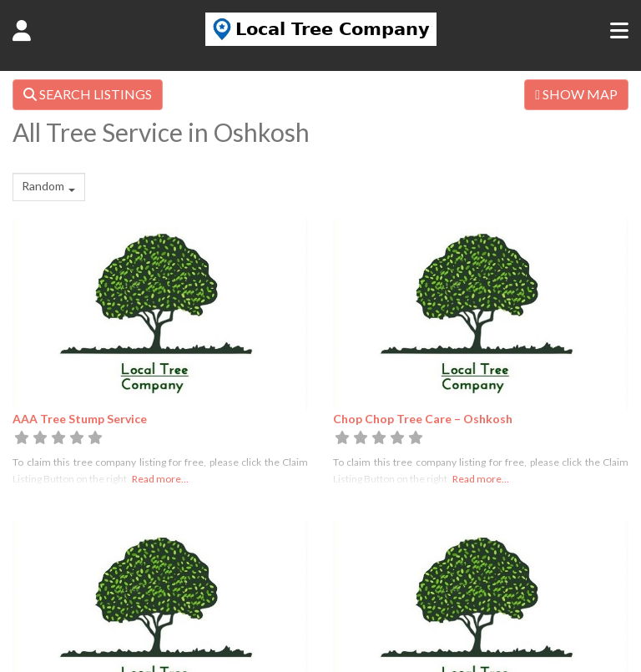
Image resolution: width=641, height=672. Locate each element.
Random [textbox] (43, 186)
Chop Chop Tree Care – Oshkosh (423, 419)
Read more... (160, 479)
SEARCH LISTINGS (88, 94)
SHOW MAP (576, 94)
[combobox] (49, 187)
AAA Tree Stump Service (80, 419)
